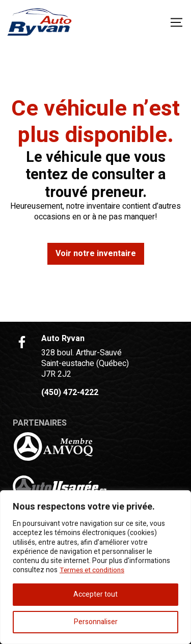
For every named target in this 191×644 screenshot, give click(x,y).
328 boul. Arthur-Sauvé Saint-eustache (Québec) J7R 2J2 (85, 363)
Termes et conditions (93, 570)
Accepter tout (95, 594)
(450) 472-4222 (70, 393)
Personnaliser (96, 622)
